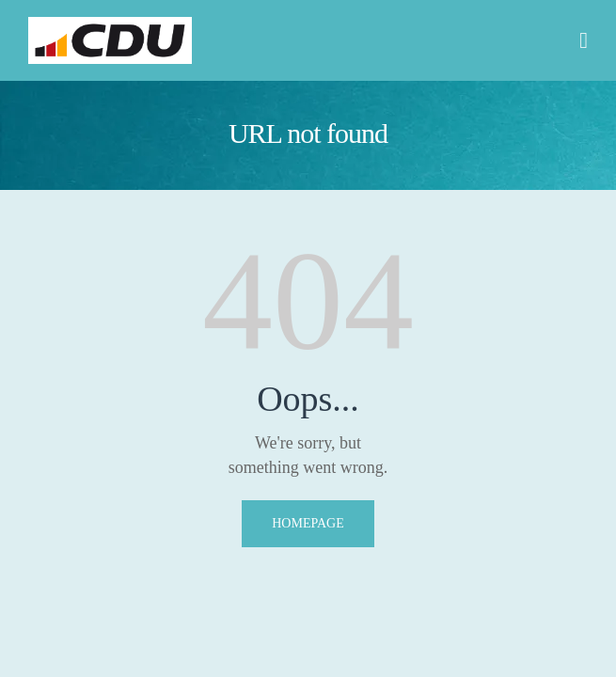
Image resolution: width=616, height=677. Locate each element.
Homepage (308, 523)
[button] (584, 40)
